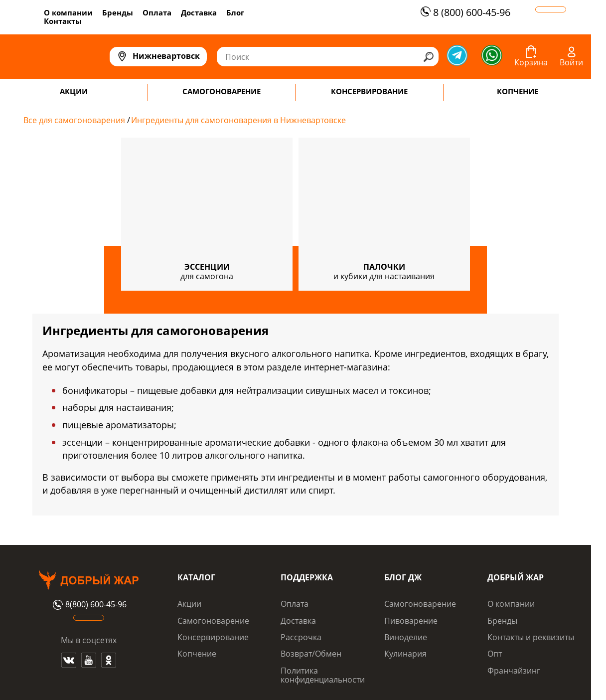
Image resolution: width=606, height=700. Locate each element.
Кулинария (405, 654)
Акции (189, 604)
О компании (68, 12)
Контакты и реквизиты (531, 637)
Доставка (199, 12)
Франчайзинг (514, 671)
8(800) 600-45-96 (88, 605)
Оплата (157, 12)
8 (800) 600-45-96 (464, 12)
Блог (235, 12)
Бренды (118, 12)
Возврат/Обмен (311, 654)
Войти (571, 62)
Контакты (63, 21)
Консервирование (213, 637)
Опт (495, 654)
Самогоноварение (213, 621)
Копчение (197, 654)
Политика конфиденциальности (323, 675)
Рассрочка (301, 637)
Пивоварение (411, 621)
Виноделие (406, 637)
